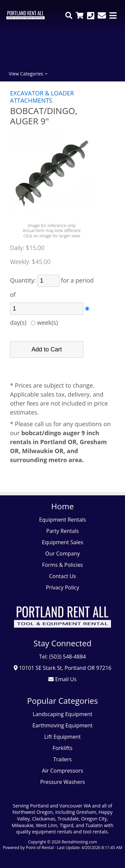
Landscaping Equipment (62, 714)
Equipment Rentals (62, 520)
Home (63, 506)
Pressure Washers (62, 782)
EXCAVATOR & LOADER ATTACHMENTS (42, 97)
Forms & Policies (62, 565)
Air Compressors (63, 771)
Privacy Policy (63, 587)
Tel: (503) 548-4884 (62, 657)
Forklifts (63, 748)
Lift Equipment (62, 737)
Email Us (62, 679)
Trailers (62, 759)
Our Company (63, 554)
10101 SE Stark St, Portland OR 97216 (63, 668)
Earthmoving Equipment (62, 725)
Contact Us (62, 576)
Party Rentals (63, 531)
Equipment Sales (62, 542)
